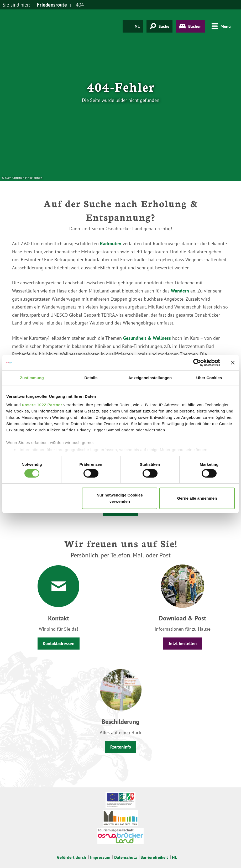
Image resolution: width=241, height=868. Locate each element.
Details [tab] (91, 378)
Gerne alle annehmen (197, 498)
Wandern (180, 291)
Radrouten (111, 244)
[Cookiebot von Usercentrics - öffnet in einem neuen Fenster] (197, 363)
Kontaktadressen (59, 644)
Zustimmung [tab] (32, 378)
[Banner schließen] (233, 363)
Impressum (100, 857)
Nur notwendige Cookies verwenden (120, 498)
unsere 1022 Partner (42, 404)
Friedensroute (52, 5)
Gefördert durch (72, 857)
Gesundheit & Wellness (147, 338)
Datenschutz (125, 857)
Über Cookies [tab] (209, 378)
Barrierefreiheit (154, 857)
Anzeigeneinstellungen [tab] (150, 378)
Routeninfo (121, 747)
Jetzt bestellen (183, 644)
